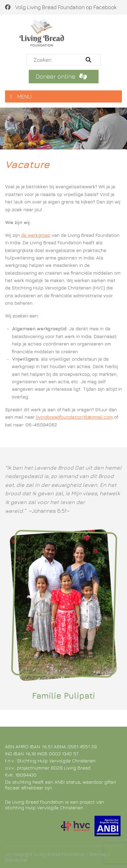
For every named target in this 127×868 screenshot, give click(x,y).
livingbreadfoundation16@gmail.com (74, 417)
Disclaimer (16, 860)
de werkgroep (36, 235)
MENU (21, 96)
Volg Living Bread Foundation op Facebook (61, 7)
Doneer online (62, 76)
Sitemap (98, 854)
